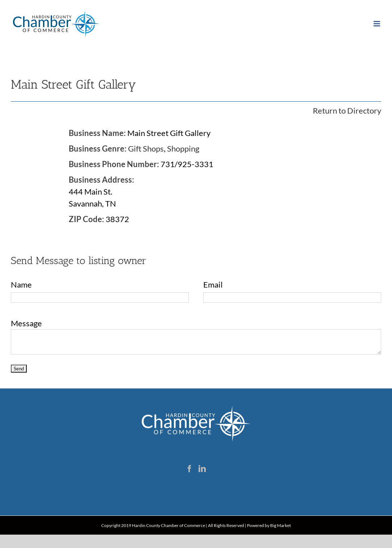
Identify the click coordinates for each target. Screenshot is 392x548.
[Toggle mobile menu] (377, 24)
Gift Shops (146, 148)
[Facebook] (189, 469)
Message (26, 323)
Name (21, 284)
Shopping (183, 148)
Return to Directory (347, 111)
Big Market (280, 525)
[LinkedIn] (202, 469)
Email (213, 284)
